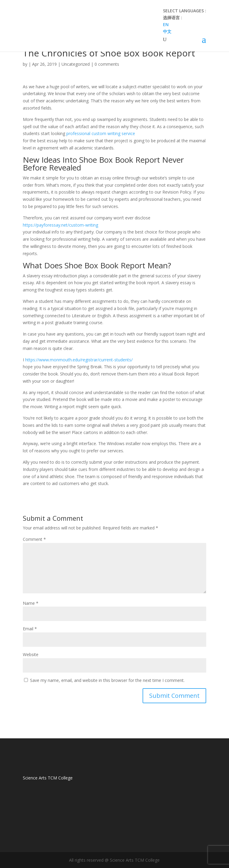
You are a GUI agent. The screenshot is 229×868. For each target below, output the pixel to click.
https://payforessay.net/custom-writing (60, 225)
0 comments (107, 64)
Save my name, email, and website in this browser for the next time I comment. (107, 680)
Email (30, 629)
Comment (34, 539)
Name (31, 603)
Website (31, 654)
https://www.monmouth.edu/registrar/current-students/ (79, 360)
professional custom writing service (101, 133)
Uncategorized (76, 64)
